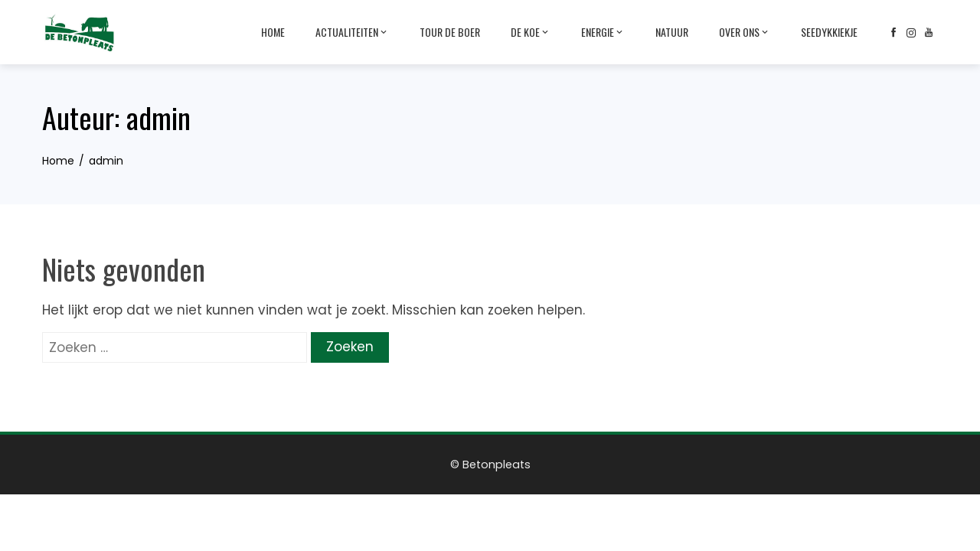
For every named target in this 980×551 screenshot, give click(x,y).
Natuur (672, 32)
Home (273, 32)
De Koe (531, 32)
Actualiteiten (352, 32)
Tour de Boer (450, 32)
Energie (603, 32)
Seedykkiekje (829, 32)
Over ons (745, 32)
